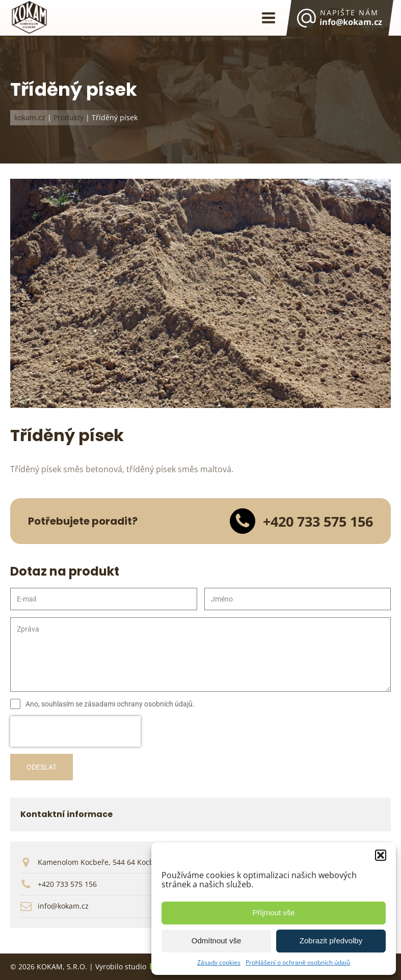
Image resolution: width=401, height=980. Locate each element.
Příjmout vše (273, 913)
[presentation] (75, 731)
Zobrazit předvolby (331, 941)
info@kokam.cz (63, 906)
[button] (381, 855)
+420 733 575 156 (67, 884)
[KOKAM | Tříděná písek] (200, 405)
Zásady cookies (219, 962)
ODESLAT (42, 767)
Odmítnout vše (217, 941)
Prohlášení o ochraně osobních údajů (298, 962)
